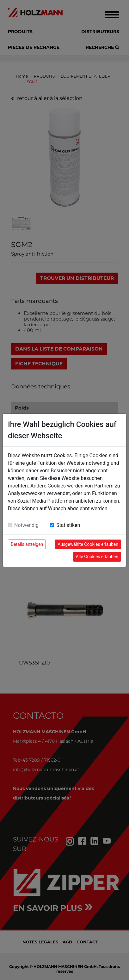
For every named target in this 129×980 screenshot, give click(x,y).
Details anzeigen (27, 544)
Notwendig (26, 525)
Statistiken (68, 525)
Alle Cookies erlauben (97, 557)
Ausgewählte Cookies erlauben (88, 544)
